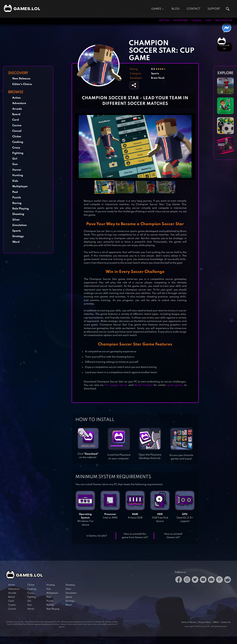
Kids (209, 21)
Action (164, 21)
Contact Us (226, 622)
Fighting (18, 153)
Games (156, 9)
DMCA (216, 622)
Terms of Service (189, 622)
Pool (15, 192)
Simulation (19, 225)
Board (16, 114)
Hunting (18, 175)
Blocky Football (143, 385)
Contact (194, 9)
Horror (17, 170)
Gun (15, 164)
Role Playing (21, 209)
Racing (17, 203)
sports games (175, 385)
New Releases (21, 79)
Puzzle (17, 198)
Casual (197, 21)
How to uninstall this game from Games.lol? (135, 536)
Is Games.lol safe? (97, 536)
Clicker (17, 137)
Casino (17, 126)
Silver (16, 220)
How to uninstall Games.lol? (173, 536)
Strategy (18, 236)
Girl (15, 159)
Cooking (18, 142)
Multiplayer (224, 21)
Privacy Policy (204, 622)
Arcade (17, 109)
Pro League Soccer (116, 385)
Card (16, 120)
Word (16, 242)
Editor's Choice (22, 84)
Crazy (16, 148)
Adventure (180, 21)
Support (214, 9)
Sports (17, 231)
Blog (176, 9)
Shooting (18, 214)
